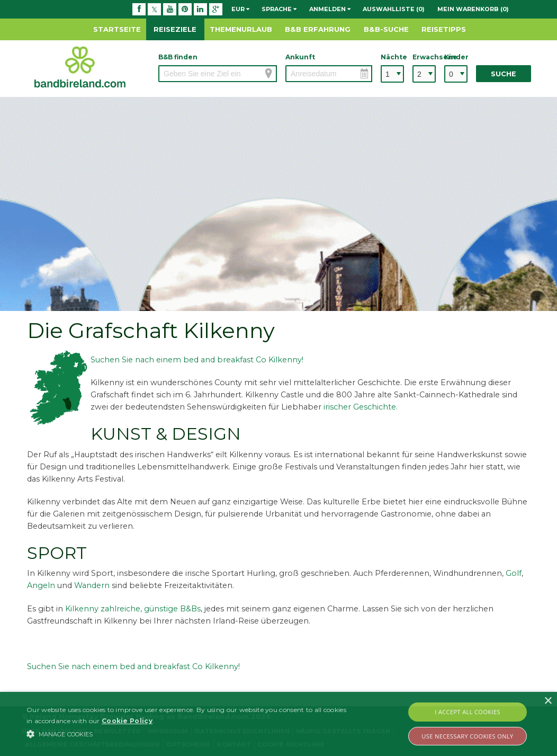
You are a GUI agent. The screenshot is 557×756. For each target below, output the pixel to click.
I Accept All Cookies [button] (468, 712)
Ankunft (300, 57)
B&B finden (178, 57)
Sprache (279, 9)
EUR (240, 9)
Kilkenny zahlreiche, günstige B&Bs (133, 609)
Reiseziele (175, 29)
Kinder (456, 57)
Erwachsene (424, 57)
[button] (190, 734)
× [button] (548, 701)
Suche (504, 74)
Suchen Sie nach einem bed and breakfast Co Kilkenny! (197, 360)
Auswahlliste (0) (394, 9)
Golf (514, 573)
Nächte (392, 57)
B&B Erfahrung (318, 29)
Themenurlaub (241, 29)
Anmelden (330, 9)
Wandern (92, 585)
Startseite (117, 29)
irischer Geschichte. (361, 407)
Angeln (41, 585)
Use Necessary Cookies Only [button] (467, 736)
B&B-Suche (386, 29)
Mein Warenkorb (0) (473, 9)
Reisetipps (444, 29)
